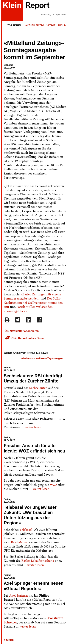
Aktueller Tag (35, 25)
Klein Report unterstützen (24, 338)
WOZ (54, 485)
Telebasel (26, 530)
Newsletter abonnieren (22, 331)
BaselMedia (19, 542)
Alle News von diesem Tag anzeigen (44, 358)
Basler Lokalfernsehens (38, 561)
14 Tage (51, 25)
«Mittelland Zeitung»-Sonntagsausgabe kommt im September (34, 50)
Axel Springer (19, 595)
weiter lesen (33, 427)
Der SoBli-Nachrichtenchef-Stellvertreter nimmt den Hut (33, 303)
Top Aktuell (15, 25)
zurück (9, 640)
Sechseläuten (38, 388)
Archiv (62, 25)
